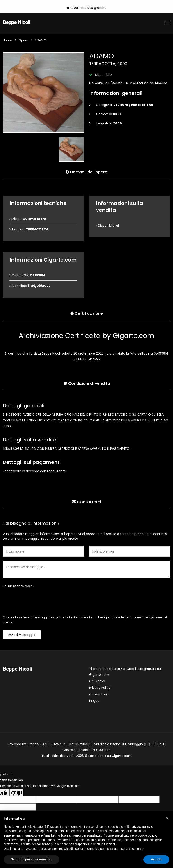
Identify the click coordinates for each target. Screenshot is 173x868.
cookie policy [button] (147, 835)
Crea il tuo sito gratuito (86, 8)
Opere (23, 40)
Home (7, 40)
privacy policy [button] (141, 827)
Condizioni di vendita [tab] (87, 383)
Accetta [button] (156, 859)
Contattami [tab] (86, 501)
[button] (167, 818)
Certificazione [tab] (87, 313)
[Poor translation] (16, 793)
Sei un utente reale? (19, 586)
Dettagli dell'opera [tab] (86, 171)
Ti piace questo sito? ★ (125, 672)
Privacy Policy (100, 688)
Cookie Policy (100, 694)
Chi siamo (97, 681)
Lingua (94, 701)
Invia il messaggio (22, 635)
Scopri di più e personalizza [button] (32, 859)
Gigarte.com (122, 756)
